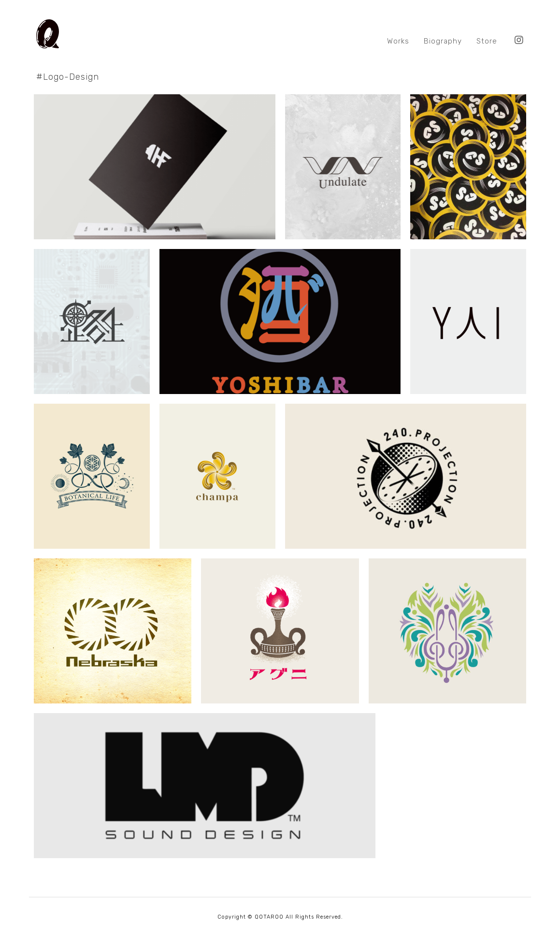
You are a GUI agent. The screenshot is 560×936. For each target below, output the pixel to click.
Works (398, 41)
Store (487, 41)
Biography (443, 41)
